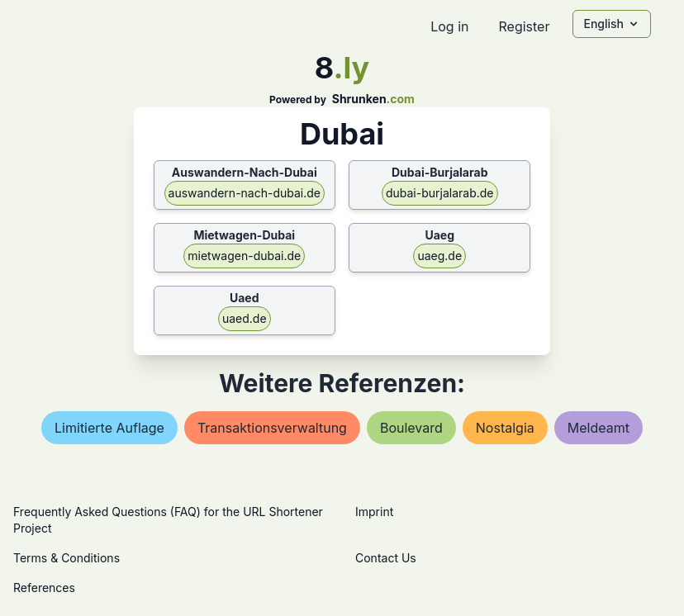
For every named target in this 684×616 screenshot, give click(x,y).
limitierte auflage (109, 428)
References (44, 588)
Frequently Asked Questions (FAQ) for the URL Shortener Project (168, 520)
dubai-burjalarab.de (440, 193)
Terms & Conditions (66, 558)
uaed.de (245, 318)
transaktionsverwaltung (272, 428)
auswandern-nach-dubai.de (245, 193)
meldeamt (598, 428)
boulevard (411, 428)
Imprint (374, 512)
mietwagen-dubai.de (244, 256)
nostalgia (505, 428)
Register (524, 26)
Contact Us (386, 558)
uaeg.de (439, 256)
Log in (449, 26)
